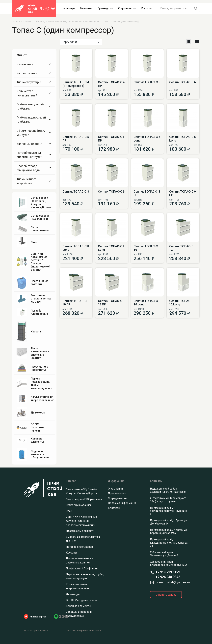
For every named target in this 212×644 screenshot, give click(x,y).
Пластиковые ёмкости (80, 531)
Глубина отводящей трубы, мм (34, 106)
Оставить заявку (166, 595)
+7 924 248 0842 (168, 577)
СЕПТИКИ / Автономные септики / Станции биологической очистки (67, 22)
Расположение (34, 73)
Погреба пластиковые (80, 547)
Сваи (69, 511)
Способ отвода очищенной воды (34, 168)
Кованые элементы (78, 606)
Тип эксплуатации (34, 82)
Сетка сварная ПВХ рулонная (84, 499)
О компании (115, 489)
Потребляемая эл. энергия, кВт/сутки (34, 155)
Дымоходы (73, 594)
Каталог (27, 22)
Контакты (114, 508)
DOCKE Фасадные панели (82, 600)
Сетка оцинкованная (79, 505)
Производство (117, 493)
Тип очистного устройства (34, 181)
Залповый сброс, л (34, 144)
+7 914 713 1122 (168, 572)
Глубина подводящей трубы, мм (34, 119)
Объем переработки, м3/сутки (34, 133)
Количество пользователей (34, 93)
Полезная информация (122, 503)
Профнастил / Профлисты (82, 569)
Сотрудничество (118, 498)
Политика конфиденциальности (83, 631)
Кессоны (71, 553)
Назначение (34, 64)
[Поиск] (174, 8)
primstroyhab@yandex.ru (173, 582)
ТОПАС (106, 22)
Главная (16, 22)
